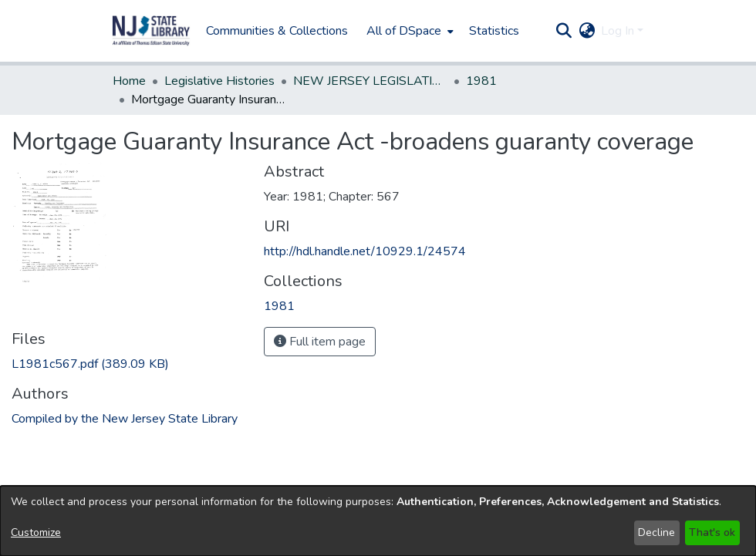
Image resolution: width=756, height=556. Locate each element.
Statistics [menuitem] (494, 31)
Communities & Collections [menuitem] (277, 31)
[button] (151, 31)
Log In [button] (619, 31)
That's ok (712, 532)
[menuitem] (408, 31)
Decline (656, 532)
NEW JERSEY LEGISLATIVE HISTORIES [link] (370, 81)
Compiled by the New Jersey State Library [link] (125, 419)
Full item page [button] (320, 342)
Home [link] (129, 81)
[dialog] (378, 521)
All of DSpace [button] (404, 31)
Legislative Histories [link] (219, 81)
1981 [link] (481, 81)
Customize (36, 532)
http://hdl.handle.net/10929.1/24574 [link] (365, 251)
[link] (90, 364)
